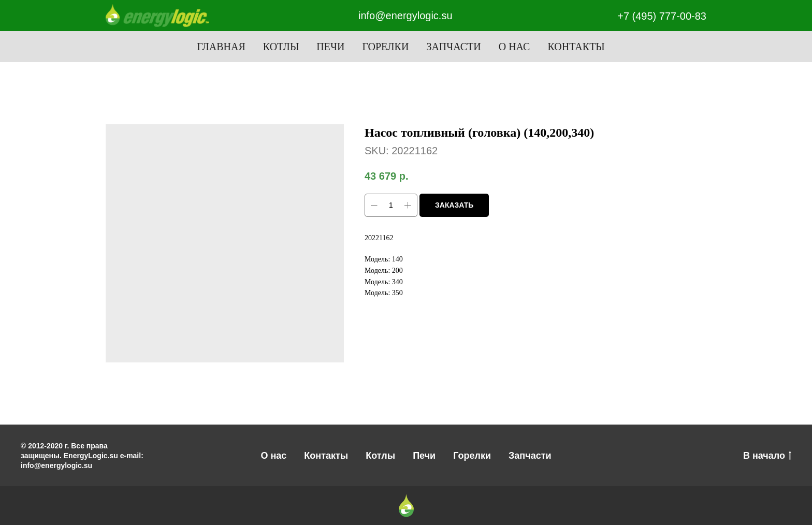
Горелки (385, 47)
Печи (330, 47)
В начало (767, 456)
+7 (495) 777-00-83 (662, 16)
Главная (221, 47)
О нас (514, 47)
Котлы (281, 47)
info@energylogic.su (405, 16)
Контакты (576, 47)
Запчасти (453, 47)
